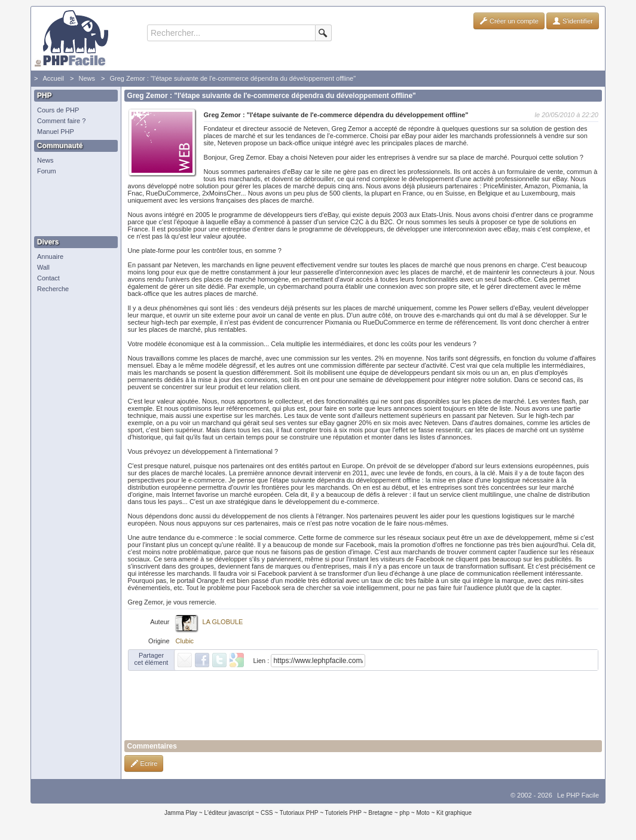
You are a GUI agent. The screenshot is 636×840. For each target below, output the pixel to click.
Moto (423, 813)
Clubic (185, 641)
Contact (48, 278)
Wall (43, 267)
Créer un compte (509, 21)
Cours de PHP (58, 110)
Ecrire (144, 763)
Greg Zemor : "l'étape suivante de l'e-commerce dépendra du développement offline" (233, 78)
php (404, 813)
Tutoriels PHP (343, 813)
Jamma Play (181, 813)
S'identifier (573, 21)
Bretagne (380, 813)
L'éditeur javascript (229, 813)
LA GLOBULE (223, 622)
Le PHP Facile (578, 795)
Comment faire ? (61, 121)
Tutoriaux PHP (299, 813)
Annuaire (50, 256)
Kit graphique (454, 813)
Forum (47, 171)
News (87, 78)
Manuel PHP (56, 132)
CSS (267, 813)
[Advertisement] (73, 206)
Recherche (53, 289)
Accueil (53, 78)
